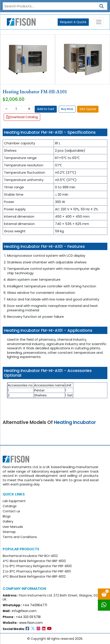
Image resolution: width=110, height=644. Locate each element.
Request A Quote (73, 22)
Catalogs (10, 506)
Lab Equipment (14, 501)
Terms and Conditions (20, 537)
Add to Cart (46, 109)
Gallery (8, 521)
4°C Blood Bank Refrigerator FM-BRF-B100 (34, 561)
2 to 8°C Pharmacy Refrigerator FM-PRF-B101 (37, 571)
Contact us (11, 511)
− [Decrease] (6, 109)
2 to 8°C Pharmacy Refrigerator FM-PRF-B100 (37, 566)
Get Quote (88, 109)
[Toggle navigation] (99, 22)
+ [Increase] (29, 109)
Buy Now (67, 109)
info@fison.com (24, 611)
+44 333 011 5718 (28, 617)
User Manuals (13, 527)
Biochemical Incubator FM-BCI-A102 (30, 556)
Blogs (7, 516)
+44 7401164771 (35, 605)
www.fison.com (31, 623)
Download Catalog (22, 117)
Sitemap (9, 532)
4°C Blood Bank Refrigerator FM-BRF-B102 (34, 576)
